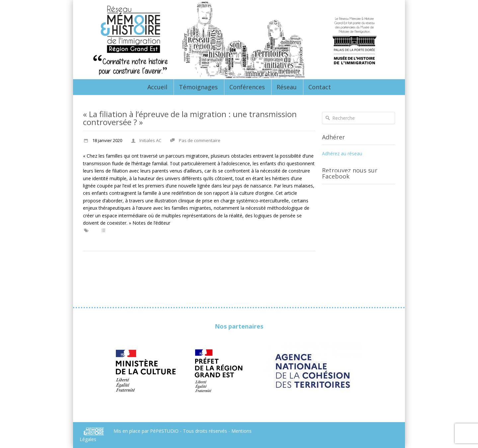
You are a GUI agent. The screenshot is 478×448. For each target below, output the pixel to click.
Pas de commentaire (200, 140)
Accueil (157, 87)
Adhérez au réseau (342, 153)
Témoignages (198, 87)
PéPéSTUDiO (165, 431)
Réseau (287, 87)
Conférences (247, 87)
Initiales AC (150, 140)
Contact (320, 87)
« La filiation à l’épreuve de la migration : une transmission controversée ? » (190, 118)
